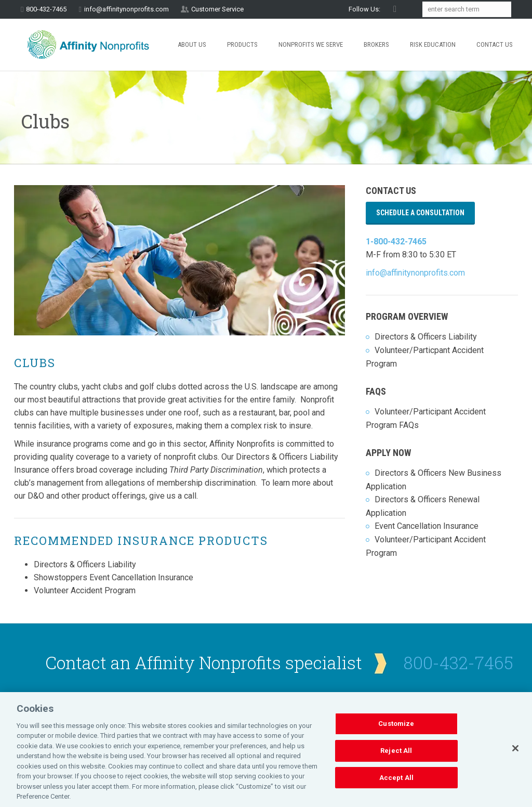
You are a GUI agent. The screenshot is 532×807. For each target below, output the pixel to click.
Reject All (396, 762)
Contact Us (495, 44)
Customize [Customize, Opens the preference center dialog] (396, 735)
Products (242, 44)
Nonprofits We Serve (311, 44)
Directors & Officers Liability (426, 337)
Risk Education (433, 44)
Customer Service (217, 9)
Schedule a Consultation (420, 213)
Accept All (396, 789)
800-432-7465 (458, 662)
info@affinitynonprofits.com (127, 9)
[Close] (515, 760)
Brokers (376, 44)
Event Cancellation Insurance (427, 526)
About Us (192, 44)
